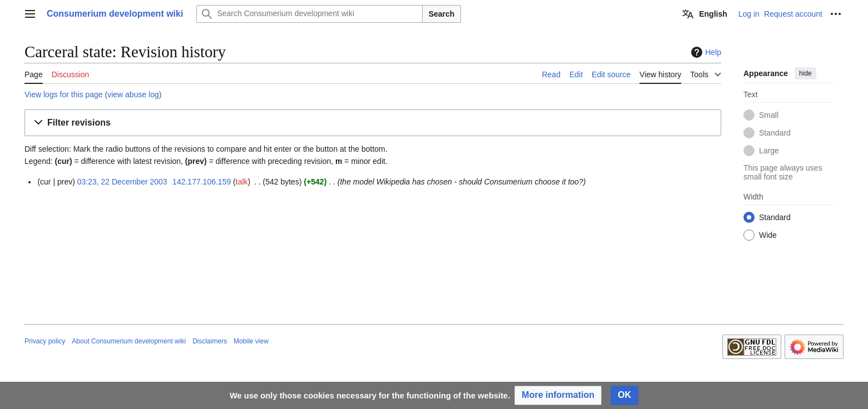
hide (805, 73)
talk (242, 182)
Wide (768, 235)
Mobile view (251, 341)
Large (769, 151)
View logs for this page (64, 94)
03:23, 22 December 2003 (122, 182)
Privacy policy (45, 341)
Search (442, 14)
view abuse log (133, 94)
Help (705, 52)
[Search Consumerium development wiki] (309, 14)
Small (769, 115)
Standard (775, 133)
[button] (373, 123)
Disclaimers (210, 341)
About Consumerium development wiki (129, 341)
